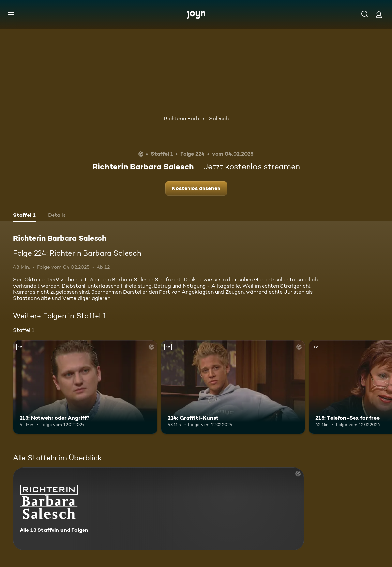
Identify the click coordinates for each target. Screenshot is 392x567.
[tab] (24, 216)
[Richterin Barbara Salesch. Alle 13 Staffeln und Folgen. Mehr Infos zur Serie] (158, 509)
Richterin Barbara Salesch (196, 119)
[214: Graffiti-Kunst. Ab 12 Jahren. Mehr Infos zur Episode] (233, 387)
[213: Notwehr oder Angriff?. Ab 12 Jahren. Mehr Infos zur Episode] (85, 387)
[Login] (379, 15)
